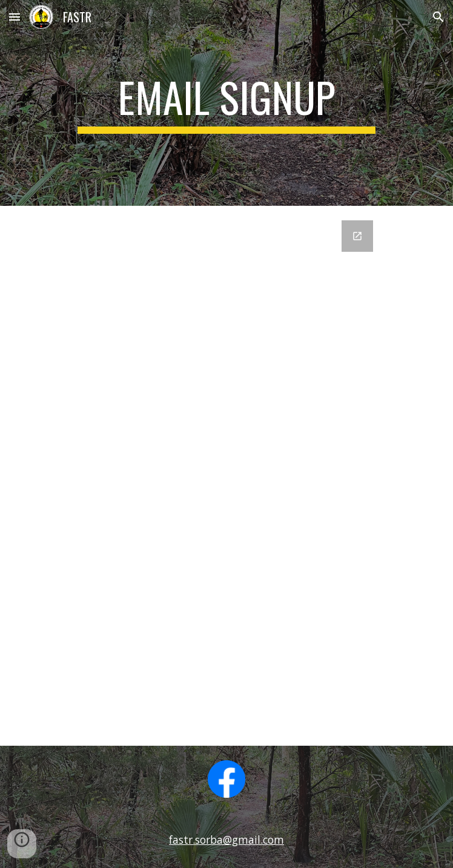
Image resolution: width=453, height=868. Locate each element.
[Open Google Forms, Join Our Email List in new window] (357, 236)
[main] (226, 103)
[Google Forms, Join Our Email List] (226, 476)
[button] (15, 17)
